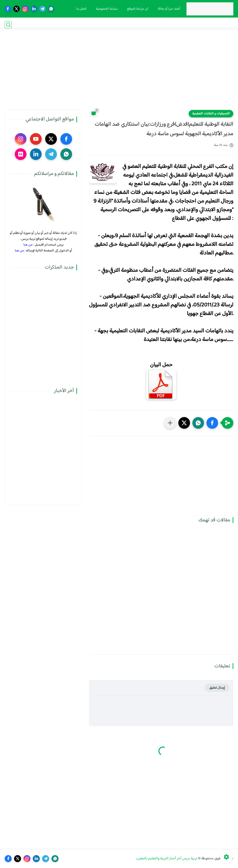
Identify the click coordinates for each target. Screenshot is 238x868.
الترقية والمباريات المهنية (140, 25)
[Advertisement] (119, 74)
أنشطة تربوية (109, 25)
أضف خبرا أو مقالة (167, 9)
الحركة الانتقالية (172, 25)
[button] (212, 423)
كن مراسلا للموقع (136, 9)
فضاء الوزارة (224, 25)
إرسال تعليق (217, 688)
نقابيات (192, 25)
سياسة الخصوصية (105, 9)
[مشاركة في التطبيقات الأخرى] (170, 423)
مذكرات (206, 25)
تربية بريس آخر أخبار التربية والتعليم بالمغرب (167, 859)
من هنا (28, 245)
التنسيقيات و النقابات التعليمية (211, 114)
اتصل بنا (80, 9)
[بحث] (8, 25)
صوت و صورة (86, 25)
